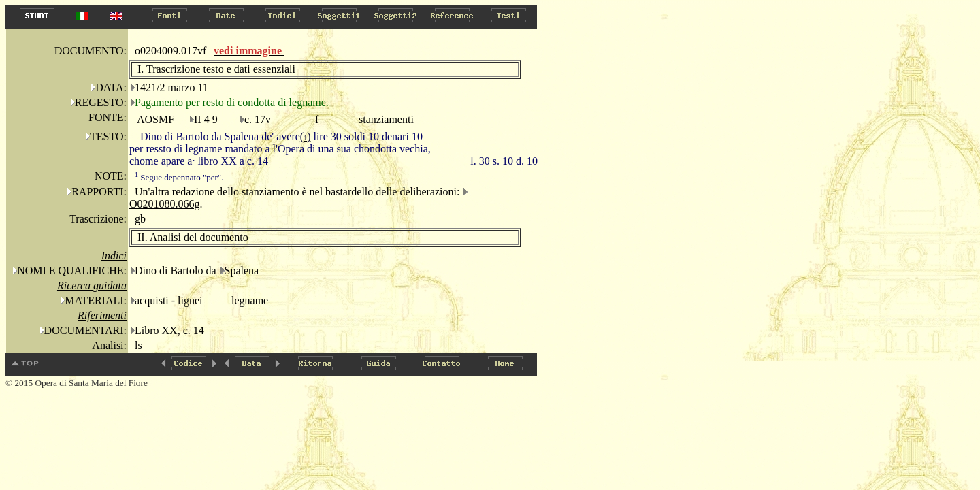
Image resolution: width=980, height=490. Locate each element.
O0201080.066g (165, 204)
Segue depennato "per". (179, 177)
